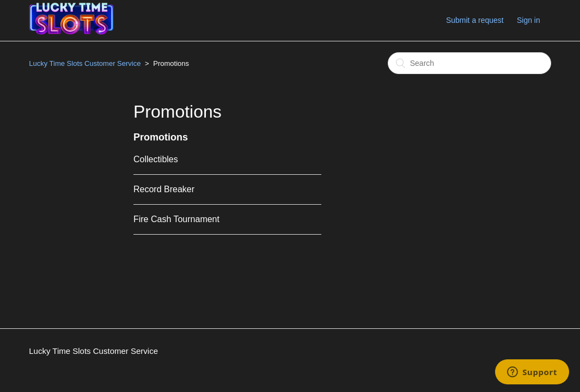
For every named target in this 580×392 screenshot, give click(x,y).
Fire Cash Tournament (176, 219)
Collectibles (156, 159)
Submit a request (475, 20)
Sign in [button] (529, 20)
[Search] (469, 63)
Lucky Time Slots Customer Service (85, 63)
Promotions (161, 137)
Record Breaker (164, 189)
